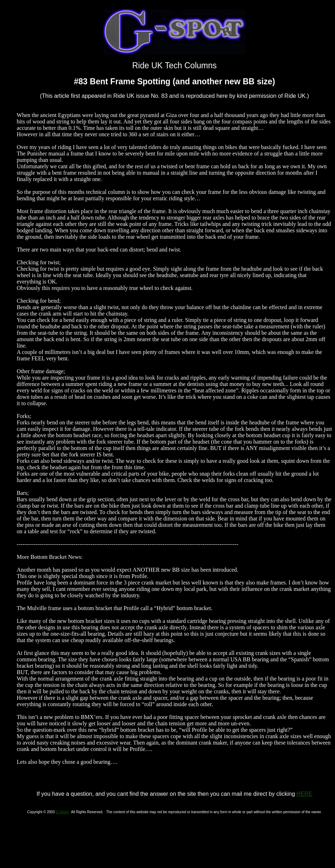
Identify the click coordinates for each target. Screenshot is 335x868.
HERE (304, 794)
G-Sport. (63, 812)
